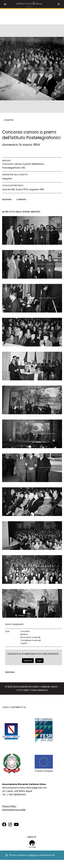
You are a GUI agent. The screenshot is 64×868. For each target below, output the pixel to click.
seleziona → (8, 199)
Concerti (25, 631)
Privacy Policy (9, 806)
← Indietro (8, 120)
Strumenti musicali (30, 637)
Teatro (24, 643)
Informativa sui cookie (14, 810)
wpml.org (33, 855)
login (39, 661)
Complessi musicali (30, 640)
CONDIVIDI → (22, 199)
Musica (24, 634)
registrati (28, 661)
